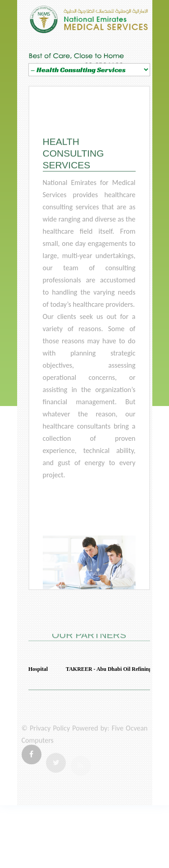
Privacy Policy (50, 732)
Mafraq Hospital (31, 669)
